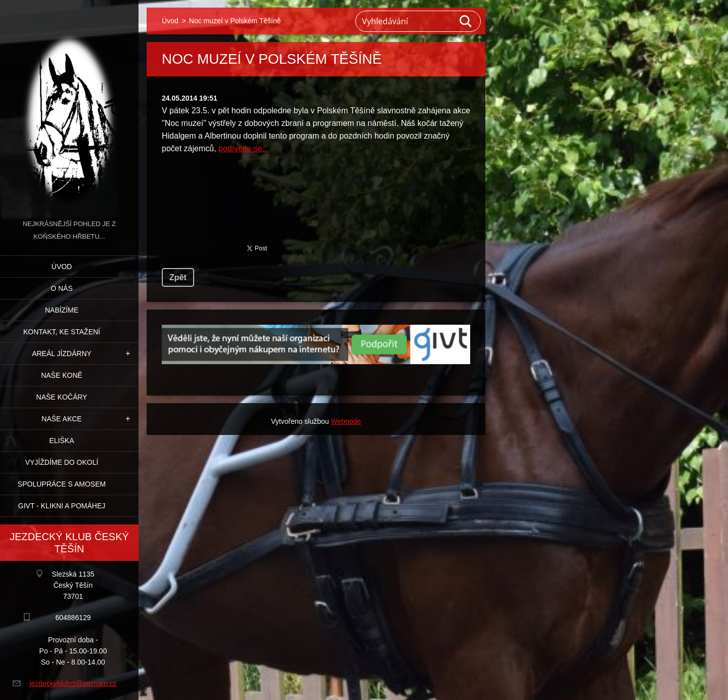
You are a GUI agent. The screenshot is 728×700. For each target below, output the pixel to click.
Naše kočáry (62, 397)
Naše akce (61, 419)
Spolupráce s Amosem (62, 484)
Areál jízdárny (62, 354)
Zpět (178, 277)
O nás (62, 288)
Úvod (62, 267)
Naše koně (62, 375)
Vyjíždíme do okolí (62, 462)
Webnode (346, 421)
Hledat (466, 21)
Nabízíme (62, 310)
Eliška (61, 441)
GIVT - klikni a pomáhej (62, 506)
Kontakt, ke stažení (62, 332)
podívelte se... (244, 148)
